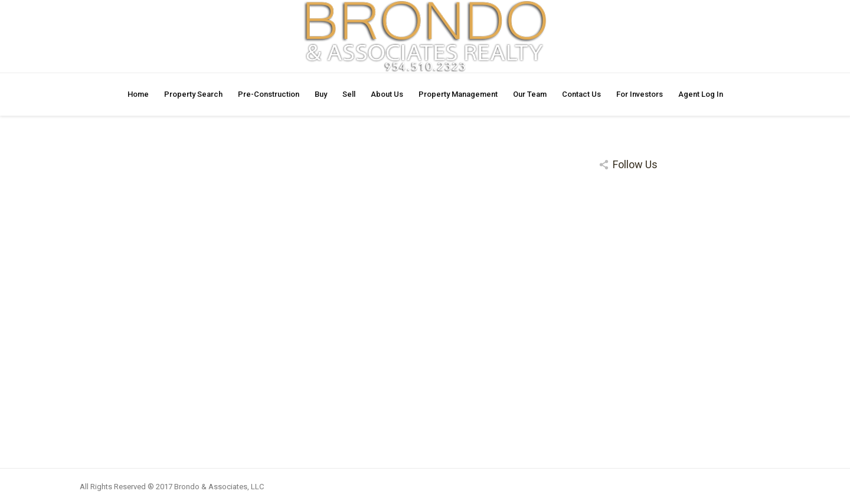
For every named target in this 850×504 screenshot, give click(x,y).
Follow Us (635, 164)
